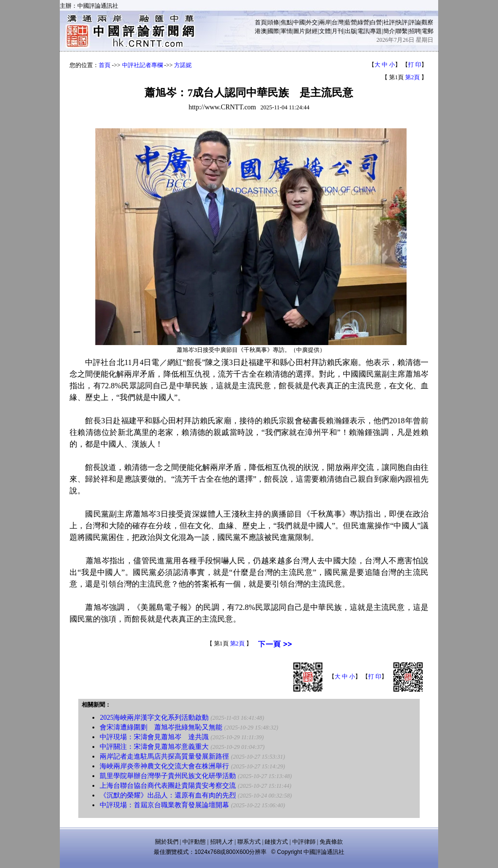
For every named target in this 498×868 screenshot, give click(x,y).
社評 (389, 22)
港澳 (261, 31)
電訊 (363, 31)
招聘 (415, 31)
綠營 (363, 22)
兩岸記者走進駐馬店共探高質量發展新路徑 (164, 756)
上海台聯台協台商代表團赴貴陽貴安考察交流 (168, 786)
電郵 (427, 31)
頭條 (273, 22)
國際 (273, 31)
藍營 (351, 22)
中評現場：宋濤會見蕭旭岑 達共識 (154, 737)
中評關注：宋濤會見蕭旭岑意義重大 (154, 747)
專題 (376, 31)
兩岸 (325, 22)
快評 (402, 22)
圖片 (299, 31)
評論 (415, 22)
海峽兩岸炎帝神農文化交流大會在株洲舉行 (164, 766)
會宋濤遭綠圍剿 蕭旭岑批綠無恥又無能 (161, 727)
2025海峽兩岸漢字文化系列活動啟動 (154, 718)
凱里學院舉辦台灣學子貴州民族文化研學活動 (168, 776)
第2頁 (412, 77)
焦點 (286, 22)
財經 (312, 31)
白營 (376, 22)
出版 (351, 31)
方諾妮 (183, 65)
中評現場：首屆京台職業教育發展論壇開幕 (164, 805)
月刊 (338, 31)
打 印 (415, 65)
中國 (299, 22)
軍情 (286, 31)
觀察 (427, 22)
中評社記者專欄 (142, 65)
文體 (325, 31)
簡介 (389, 31)
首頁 (261, 22)
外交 (312, 22)
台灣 (338, 22)
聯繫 (402, 31)
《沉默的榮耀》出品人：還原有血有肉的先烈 (168, 795)
